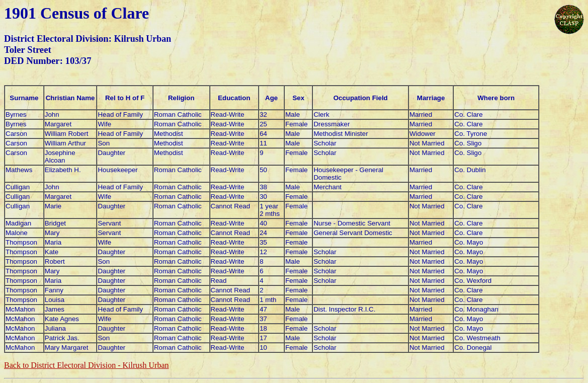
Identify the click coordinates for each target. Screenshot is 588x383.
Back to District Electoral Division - (86, 365)
